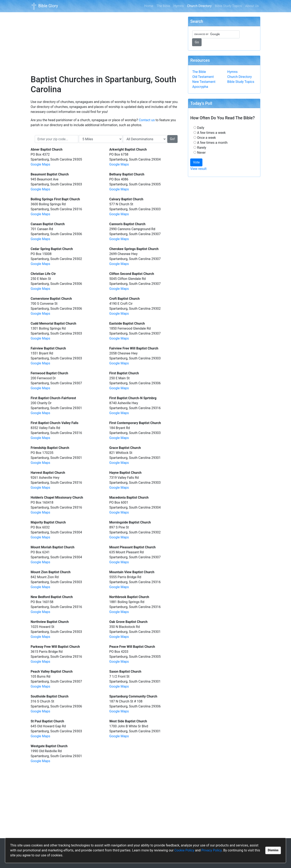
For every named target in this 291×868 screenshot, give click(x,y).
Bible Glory (44, 6)
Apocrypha (200, 87)
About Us (252, 6)
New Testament (204, 82)
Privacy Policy (212, 850)
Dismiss (273, 850)
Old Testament (203, 77)
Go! (172, 139)
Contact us (147, 120)
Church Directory (200, 6)
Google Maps (40, 164)
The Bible (163, 6)
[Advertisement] (106, 41)
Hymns (179, 6)
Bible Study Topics (228, 6)
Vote (196, 162)
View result (198, 169)
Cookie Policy (184, 850)
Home (149, 6)
